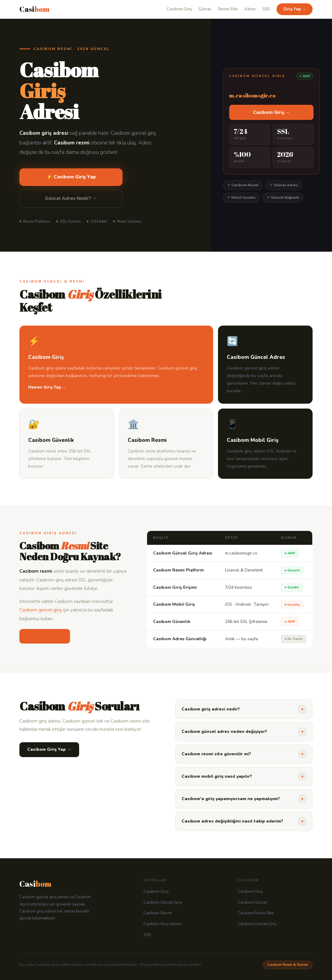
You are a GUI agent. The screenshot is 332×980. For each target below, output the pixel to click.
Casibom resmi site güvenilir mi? (244, 754)
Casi (34, 9)
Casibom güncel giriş (40, 610)
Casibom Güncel (252, 902)
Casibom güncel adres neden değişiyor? (244, 732)
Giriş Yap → (295, 9)
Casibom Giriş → (272, 112)
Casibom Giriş (179, 9)
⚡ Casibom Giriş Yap (71, 177)
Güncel (205, 9)
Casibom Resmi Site (256, 913)
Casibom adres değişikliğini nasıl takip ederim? (244, 821)
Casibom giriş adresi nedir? (244, 709)
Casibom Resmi (158, 913)
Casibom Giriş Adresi (162, 924)
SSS (266, 9)
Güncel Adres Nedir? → (71, 198)
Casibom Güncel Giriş (163, 902)
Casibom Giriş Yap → (49, 749)
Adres (250, 9)
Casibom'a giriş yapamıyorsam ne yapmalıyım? (244, 799)
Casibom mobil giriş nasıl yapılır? (244, 776)
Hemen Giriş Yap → (47, 387)
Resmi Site (228, 9)
